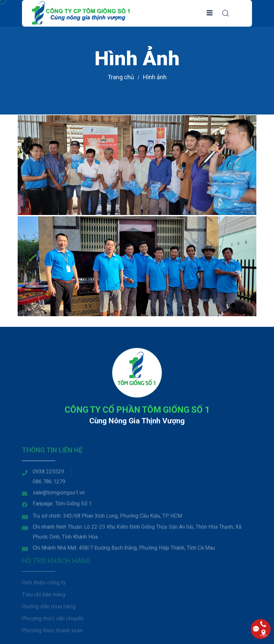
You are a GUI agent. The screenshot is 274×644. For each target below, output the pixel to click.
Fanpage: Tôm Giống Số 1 (62, 505)
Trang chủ (121, 77)
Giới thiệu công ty (44, 584)
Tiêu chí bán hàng (44, 596)
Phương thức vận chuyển (53, 620)
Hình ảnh (155, 77)
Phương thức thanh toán (52, 632)
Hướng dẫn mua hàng (49, 608)
